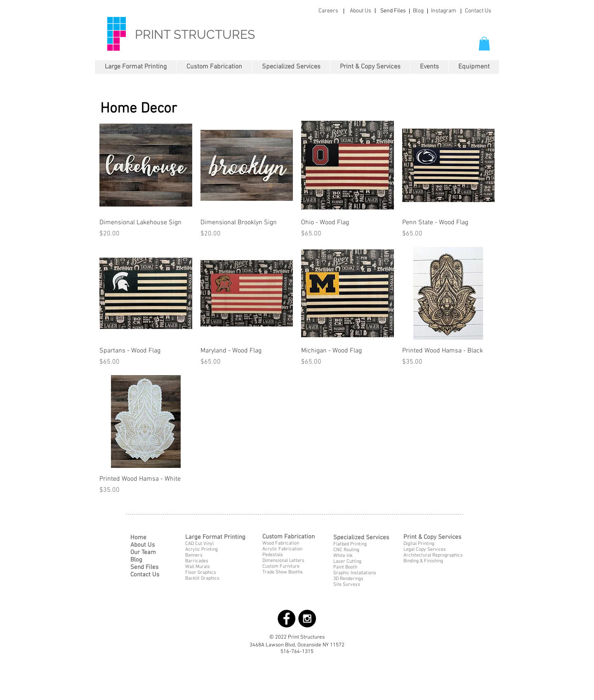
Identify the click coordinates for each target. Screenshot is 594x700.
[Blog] (418, 11)
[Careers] (328, 11)
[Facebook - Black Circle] (286, 619)
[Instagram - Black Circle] (307, 619)
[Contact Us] (478, 11)
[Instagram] (443, 11)
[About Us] (361, 11)
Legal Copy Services (425, 550)
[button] (484, 43)
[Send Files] (393, 11)
